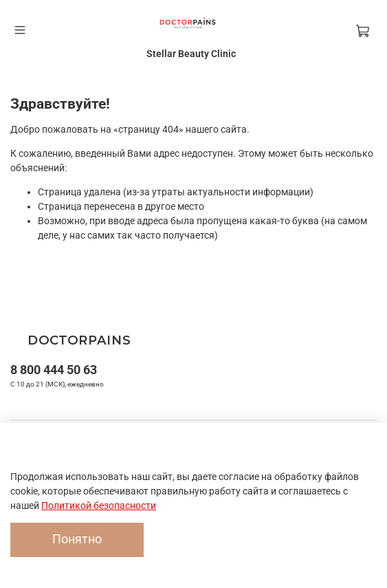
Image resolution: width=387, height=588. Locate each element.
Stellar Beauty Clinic (191, 54)
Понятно (77, 539)
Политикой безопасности (99, 505)
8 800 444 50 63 (54, 370)
